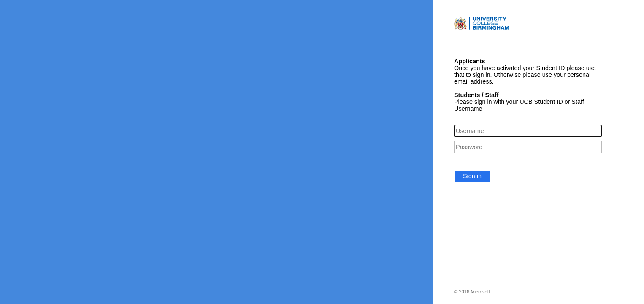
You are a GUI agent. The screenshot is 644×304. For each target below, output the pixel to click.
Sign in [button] (472, 176)
